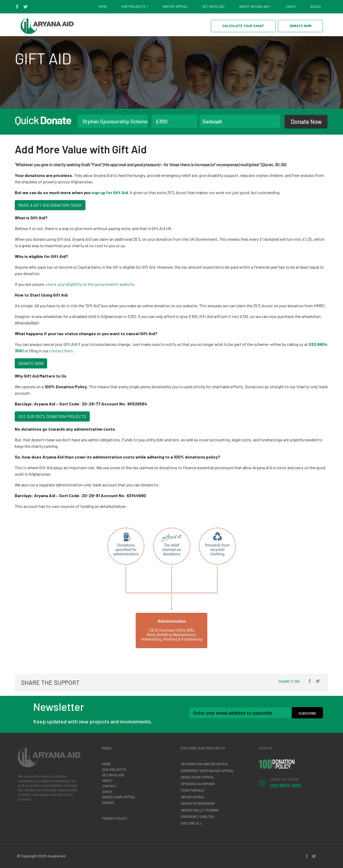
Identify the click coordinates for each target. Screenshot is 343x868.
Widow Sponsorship (198, 803)
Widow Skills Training (200, 810)
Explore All (191, 823)
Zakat (291, 6)
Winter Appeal (175, 6)
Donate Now (306, 121)
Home (103, 6)
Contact (109, 786)
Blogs (316, 6)
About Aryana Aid (254, 6)
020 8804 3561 (286, 785)
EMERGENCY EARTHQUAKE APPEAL (207, 771)
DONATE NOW (301, 26)
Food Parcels (193, 790)
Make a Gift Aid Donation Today (50, 205)
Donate (108, 803)
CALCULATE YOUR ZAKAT (243, 26)
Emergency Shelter (197, 817)
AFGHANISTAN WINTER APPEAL (205, 764)
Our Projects (133, 6)
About (107, 781)
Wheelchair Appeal (119, 797)
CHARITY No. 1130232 (285, 779)
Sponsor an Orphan (198, 784)
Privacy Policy (115, 818)
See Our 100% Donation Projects (52, 416)
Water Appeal (193, 797)
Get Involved (213, 6)
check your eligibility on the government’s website (90, 284)
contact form (61, 351)
